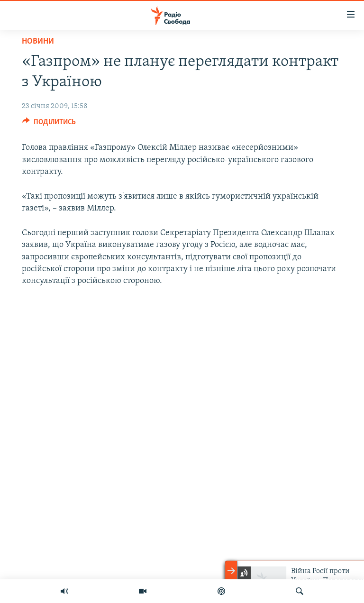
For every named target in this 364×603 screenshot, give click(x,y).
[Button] (49, 124)
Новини (38, 41)
